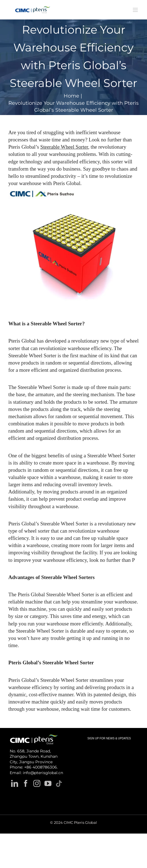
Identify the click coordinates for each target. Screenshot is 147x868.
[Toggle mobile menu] (136, 10)
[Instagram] (37, 783)
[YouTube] (48, 783)
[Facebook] (26, 783)
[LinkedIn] (15, 783)
